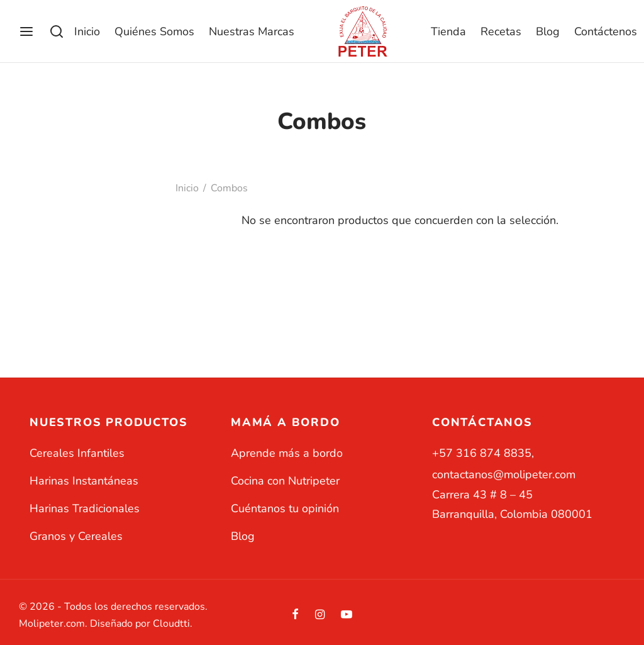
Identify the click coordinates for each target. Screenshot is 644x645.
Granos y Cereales (76, 536)
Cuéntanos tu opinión (285, 508)
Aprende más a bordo (287, 453)
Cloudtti (171, 624)
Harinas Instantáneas (84, 481)
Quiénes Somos (154, 31)
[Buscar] (57, 31)
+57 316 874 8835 (482, 453)
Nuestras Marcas (252, 31)
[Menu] (26, 31)
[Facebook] (295, 615)
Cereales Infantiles (77, 453)
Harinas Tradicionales (85, 508)
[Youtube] (347, 615)
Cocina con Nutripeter (285, 481)
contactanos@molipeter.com (504, 474)
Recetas (501, 31)
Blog (548, 31)
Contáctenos (606, 31)
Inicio (87, 31)
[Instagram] (320, 615)
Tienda (448, 31)
